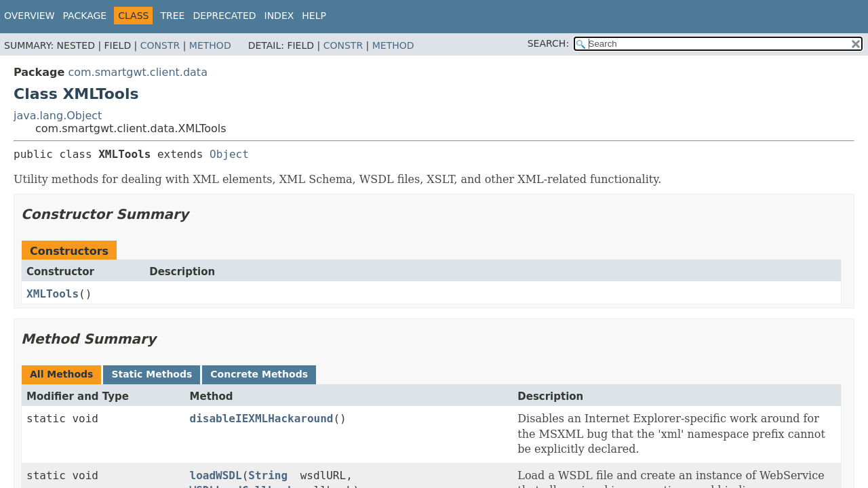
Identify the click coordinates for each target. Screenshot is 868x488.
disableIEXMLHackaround (262, 419)
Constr (160, 45)
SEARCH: (548, 43)
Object (229, 154)
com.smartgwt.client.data (138, 72)
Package (85, 16)
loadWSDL (216, 475)
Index (279, 16)
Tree (172, 16)
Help (314, 16)
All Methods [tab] (61, 374)
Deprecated (224, 16)
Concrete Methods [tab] (259, 374)
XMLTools (53, 294)
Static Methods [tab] (152, 374)
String (268, 475)
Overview (29, 16)
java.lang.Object (58, 116)
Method (210, 45)
